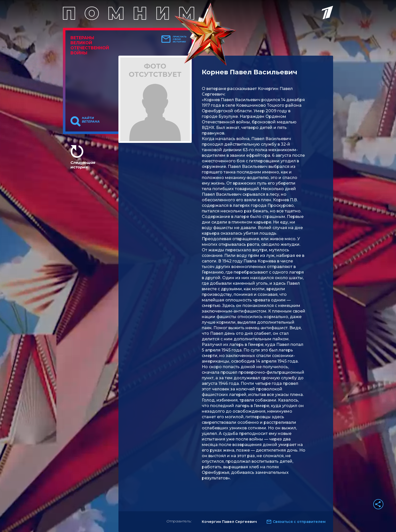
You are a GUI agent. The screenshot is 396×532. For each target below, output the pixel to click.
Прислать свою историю (180, 39)
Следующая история (83, 165)
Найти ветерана (91, 120)
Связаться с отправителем (299, 522)
